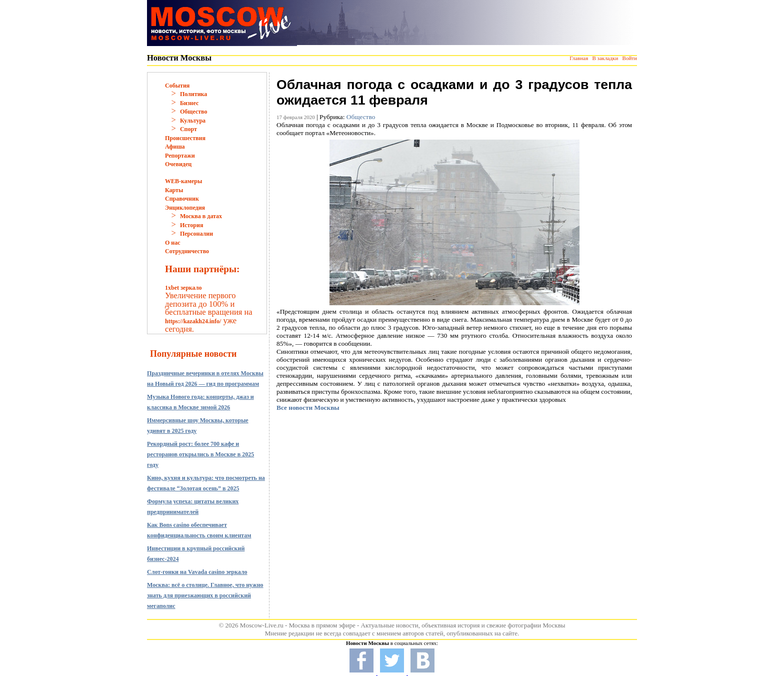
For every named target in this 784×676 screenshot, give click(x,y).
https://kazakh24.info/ (193, 321)
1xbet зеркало (183, 288)
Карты (174, 190)
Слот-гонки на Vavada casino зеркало (197, 572)
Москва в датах (201, 216)
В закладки (605, 58)
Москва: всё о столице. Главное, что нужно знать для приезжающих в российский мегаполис (205, 595)
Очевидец (178, 164)
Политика (193, 94)
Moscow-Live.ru (262, 625)
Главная (579, 58)
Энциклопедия (185, 208)
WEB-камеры (183, 181)
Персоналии (196, 234)
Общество (194, 112)
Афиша (175, 147)
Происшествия (185, 138)
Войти (630, 58)
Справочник (182, 199)
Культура (193, 121)
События (177, 86)
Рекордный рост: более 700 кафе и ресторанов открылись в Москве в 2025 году (200, 454)
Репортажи (180, 156)
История (191, 225)
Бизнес (189, 103)
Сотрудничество (187, 251)
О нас (173, 243)
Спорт (188, 129)
